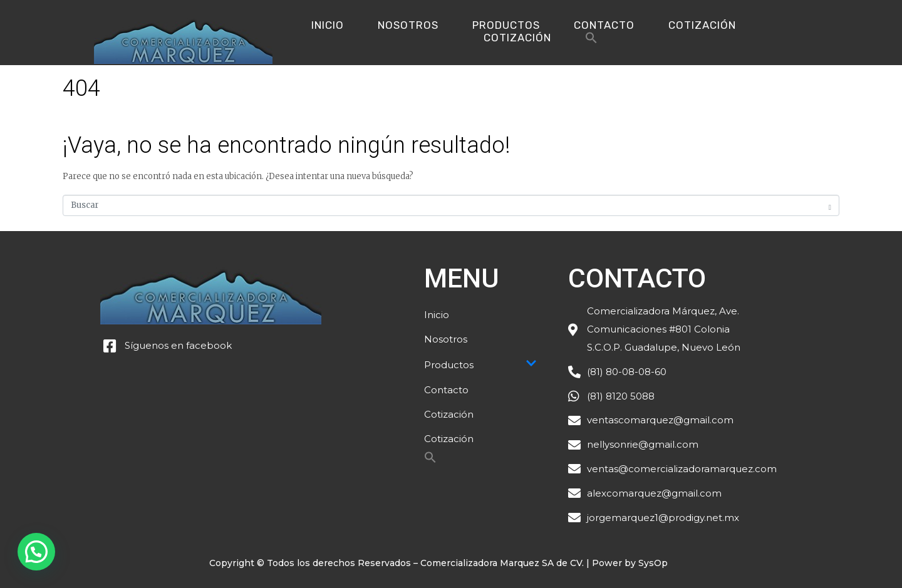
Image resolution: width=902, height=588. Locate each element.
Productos (506, 25)
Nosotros (408, 25)
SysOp (653, 563)
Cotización (702, 25)
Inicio (328, 25)
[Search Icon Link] (591, 41)
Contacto (604, 25)
